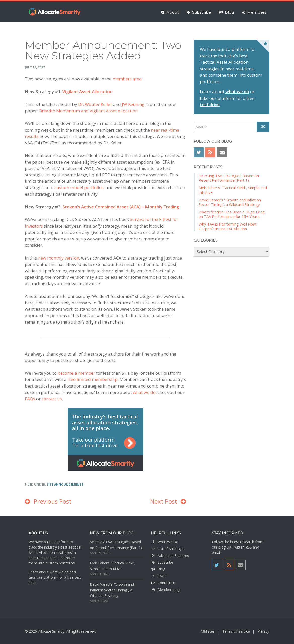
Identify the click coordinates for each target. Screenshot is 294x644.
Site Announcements (65, 484)
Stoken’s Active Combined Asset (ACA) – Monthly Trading (121, 207)
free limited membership (93, 379)
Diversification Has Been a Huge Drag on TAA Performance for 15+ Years (232, 214)
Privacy (263, 631)
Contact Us (163, 583)
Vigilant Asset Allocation (87, 92)
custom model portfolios (79, 188)
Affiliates (208, 631)
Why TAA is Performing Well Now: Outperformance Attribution (228, 226)
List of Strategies (168, 549)
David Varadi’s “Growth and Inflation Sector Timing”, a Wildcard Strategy (230, 202)
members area (127, 79)
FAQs (30, 399)
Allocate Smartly (55, 12)
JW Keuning (133, 104)
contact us (52, 399)
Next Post (164, 501)
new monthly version (59, 258)
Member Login (166, 589)
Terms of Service (236, 631)
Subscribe (162, 562)
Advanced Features (170, 555)
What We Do (165, 542)
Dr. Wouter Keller (95, 104)
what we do (144, 392)
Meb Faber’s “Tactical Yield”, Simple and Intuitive (233, 190)
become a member (76, 373)
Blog (158, 569)
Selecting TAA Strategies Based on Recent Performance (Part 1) (229, 178)
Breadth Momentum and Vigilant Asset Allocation (88, 111)
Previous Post (53, 501)
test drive (210, 104)
